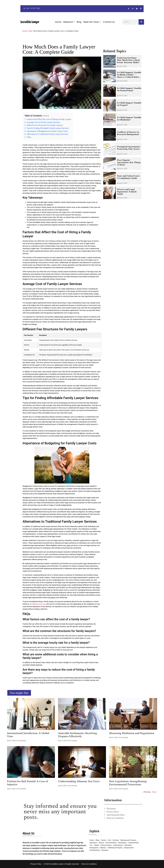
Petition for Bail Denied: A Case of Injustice (27, 783)
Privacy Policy (36, 864)
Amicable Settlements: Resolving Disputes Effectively (78, 735)
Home (25, 31)
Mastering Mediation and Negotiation (132, 733)
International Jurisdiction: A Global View (28, 735)
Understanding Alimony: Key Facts (79, 781)
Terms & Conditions (89, 864)
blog (30, 31)
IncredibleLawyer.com (38, 604)
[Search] (141, 22)
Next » (155, 792)
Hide (46, 116)
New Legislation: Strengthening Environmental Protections (128, 783)
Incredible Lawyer (30, 22)
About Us (29, 833)
